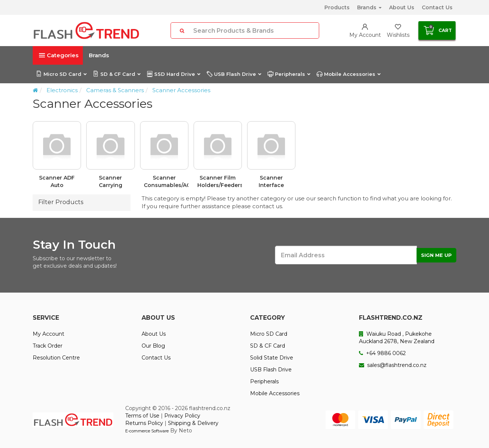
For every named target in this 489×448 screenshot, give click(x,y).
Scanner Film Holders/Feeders (220, 181)
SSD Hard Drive (173, 74)
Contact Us (437, 7)
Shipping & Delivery (193, 423)
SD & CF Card (116, 74)
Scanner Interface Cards (271, 182)
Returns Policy (144, 423)
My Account (48, 334)
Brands (369, 7)
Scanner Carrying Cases (111, 182)
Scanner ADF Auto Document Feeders (57, 182)
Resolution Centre (56, 358)
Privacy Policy (182, 416)
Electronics (62, 90)
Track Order (48, 346)
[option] (244, 158)
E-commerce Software (147, 431)
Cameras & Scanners (115, 90)
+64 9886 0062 (382, 353)
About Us (402, 7)
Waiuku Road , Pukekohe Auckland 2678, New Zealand (397, 338)
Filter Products (61, 202)
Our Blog (153, 346)
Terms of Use (142, 416)
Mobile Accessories (348, 74)
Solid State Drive (272, 358)
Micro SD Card (61, 74)
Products (337, 7)
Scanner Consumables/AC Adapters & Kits (166, 182)
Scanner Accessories (181, 90)
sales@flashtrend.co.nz (393, 365)
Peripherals (289, 74)
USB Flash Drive (234, 74)
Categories (59, 55)
